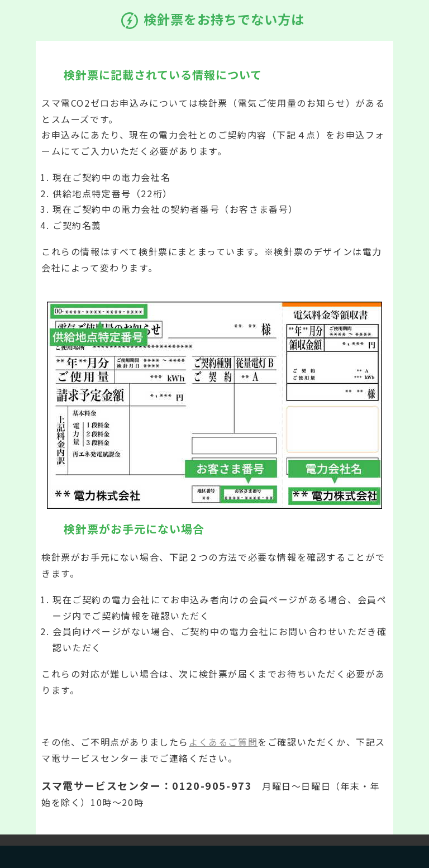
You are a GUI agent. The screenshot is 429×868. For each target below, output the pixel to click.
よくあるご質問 (223, 742)
